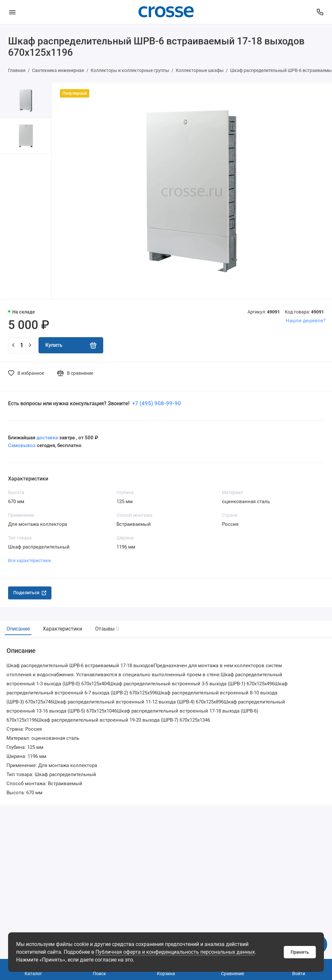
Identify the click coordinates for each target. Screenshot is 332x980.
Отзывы (106, 629)
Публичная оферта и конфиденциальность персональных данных (175, 952)
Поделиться (30, 593)
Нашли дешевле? (306, 321)
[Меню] (12, 12)
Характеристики (62, 629)
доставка (47, 438)
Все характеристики (29, 561)
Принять (300, 952)
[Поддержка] (320, 12)
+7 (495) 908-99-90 (156, 403)
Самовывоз (22, 445)
